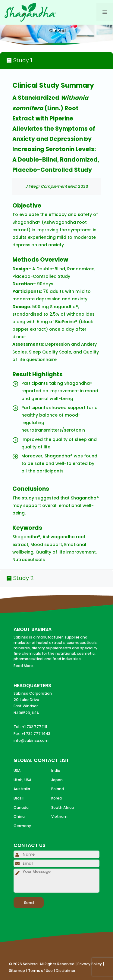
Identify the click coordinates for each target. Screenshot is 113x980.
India (56, 771)
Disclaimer (66, 971)
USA (17, 771)
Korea (56, 798)
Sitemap (17, 971)
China (19, 816)
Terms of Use (40, 971)
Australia (22, 789)
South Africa (63, 807)
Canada (21, 807)
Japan (57, 780)
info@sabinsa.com (31, 740)
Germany (22, 826)
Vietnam (59, 816)
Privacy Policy (90, 964)
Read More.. (24, 666)
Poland (58, 789)
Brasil (19, 798)
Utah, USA (22, 780)
